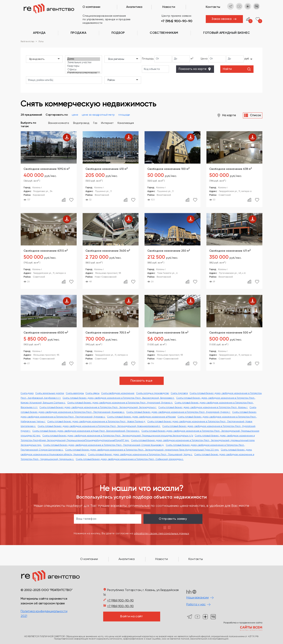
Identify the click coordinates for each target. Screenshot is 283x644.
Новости (169, 7)
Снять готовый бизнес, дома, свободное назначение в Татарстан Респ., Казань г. (203, 407)
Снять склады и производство (153, 393)
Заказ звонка (221, 19)
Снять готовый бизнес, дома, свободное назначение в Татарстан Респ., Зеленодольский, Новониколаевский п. (99, 426)
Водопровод (81, 123)
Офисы (83, 70)
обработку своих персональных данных (161, 533)
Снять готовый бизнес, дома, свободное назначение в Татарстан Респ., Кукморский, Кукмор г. (178, 412)
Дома (83, 59)
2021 (24, 616)
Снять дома (27, 393)
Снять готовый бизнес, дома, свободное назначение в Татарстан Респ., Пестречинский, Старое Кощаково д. (104, 445)
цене (75, 115)
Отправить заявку (173, 519)
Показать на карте (195, 69)
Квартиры (83, 66)
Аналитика (134, 7)
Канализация (126, 123)
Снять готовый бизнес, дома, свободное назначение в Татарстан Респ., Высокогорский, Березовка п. (119, 398)
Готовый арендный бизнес (226, 33)
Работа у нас (196, 605)
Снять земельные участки (50, 393)
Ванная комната (59, 123)
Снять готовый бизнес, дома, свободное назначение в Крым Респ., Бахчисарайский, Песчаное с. (86, 431)
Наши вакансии (198, 598)
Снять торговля (179, 393)
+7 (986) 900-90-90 (177, 21)
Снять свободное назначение (118, 393)
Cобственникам (164, 33)
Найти (237, 69)
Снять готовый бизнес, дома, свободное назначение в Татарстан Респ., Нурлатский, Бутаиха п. (120, 403)
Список (253, 115)
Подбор (118, 33)
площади (124, 115)
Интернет (107, 123)
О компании (91, 7)
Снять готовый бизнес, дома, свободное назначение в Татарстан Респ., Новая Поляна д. (96, 422)
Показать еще (142, 381)
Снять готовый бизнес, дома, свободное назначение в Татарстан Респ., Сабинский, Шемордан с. (130, 459)
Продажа (78, 33)
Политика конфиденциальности (44, 611)
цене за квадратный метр (98, 115)
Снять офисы (92, 393)
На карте (227, 115)
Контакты (213, 7)
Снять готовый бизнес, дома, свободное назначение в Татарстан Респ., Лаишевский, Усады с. (140, 455)
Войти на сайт (132, 617)
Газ (95, 123)
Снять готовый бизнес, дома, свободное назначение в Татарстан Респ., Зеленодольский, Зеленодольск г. (98, 407)
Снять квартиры (75, 393)
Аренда (39, 33)
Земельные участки (83, 63)
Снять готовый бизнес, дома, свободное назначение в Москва (141, 417)
